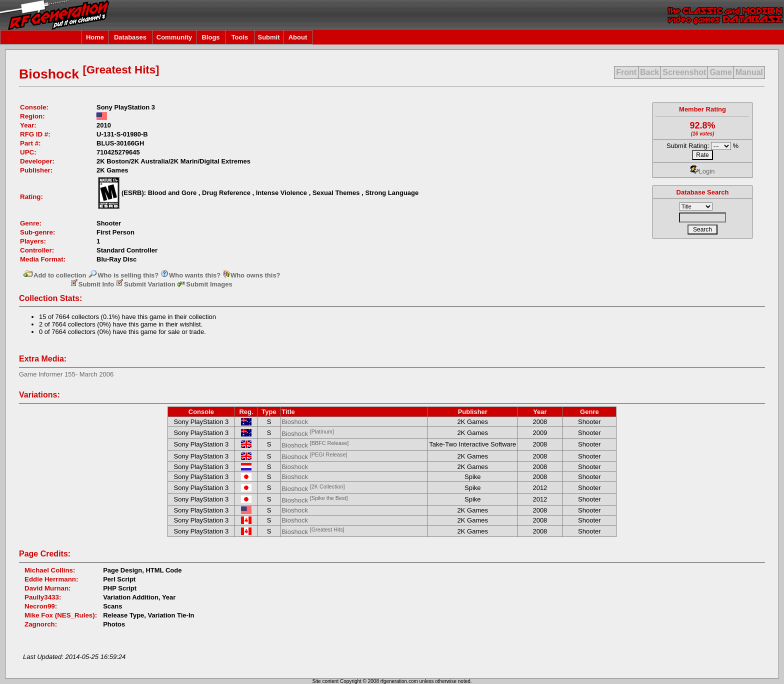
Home (95, 37)
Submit (268, 37)
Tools (240, 37)
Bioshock (295, 422)
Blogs (210, 37)
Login (703, 171)
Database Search (703, 192)
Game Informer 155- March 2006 (66, 374)
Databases (130, 37)
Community (174, 37)
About (298, 37)
